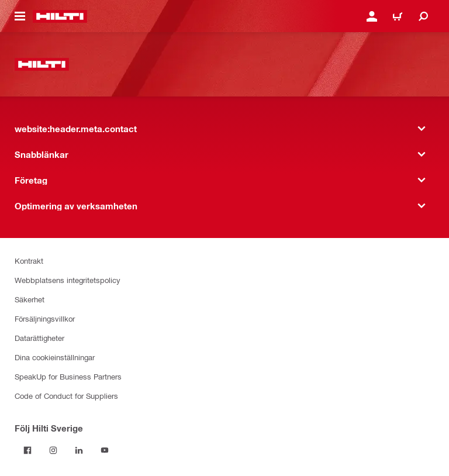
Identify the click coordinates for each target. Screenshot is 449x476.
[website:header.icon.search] (423, 16)
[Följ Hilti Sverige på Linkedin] (79, 450)
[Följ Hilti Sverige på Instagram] (53, 450)
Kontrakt (29, 261)
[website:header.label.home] (60, 16)
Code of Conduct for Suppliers (66, 396)
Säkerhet (30, 299)
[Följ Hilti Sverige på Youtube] (105, 450)
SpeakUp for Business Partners (68, 376)
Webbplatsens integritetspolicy (68, 280)
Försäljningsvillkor (45, 318)
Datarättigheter (39, 338)
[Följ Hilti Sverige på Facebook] (27, 450)
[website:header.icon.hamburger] (20, 16)
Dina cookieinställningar (55, 357)
